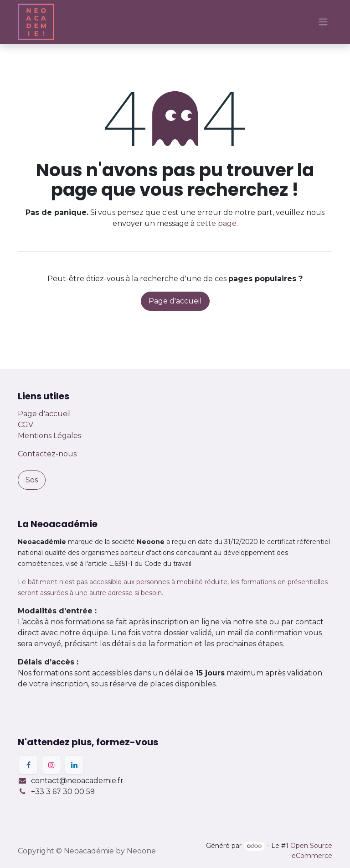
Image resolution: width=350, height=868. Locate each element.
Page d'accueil (175, 301)
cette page (216, 223)
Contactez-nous (47, 454)
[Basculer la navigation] (323, 22)
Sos (32, 480)
